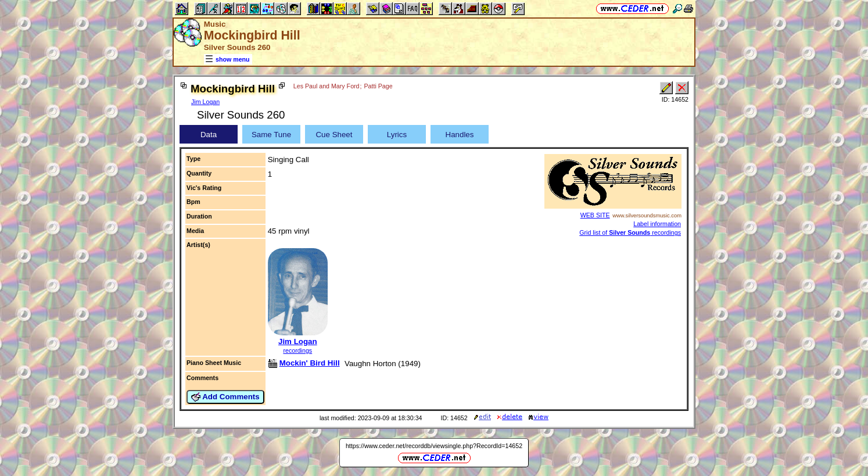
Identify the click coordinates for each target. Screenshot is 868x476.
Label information (657, 224)
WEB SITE (595, 215)
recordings (297, 350)
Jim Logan (205, 102)
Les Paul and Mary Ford (327, 86)
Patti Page (378, 86)
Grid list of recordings (630, 232)
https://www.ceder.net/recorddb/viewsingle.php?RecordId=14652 (434, 446)
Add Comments (225, 397)
